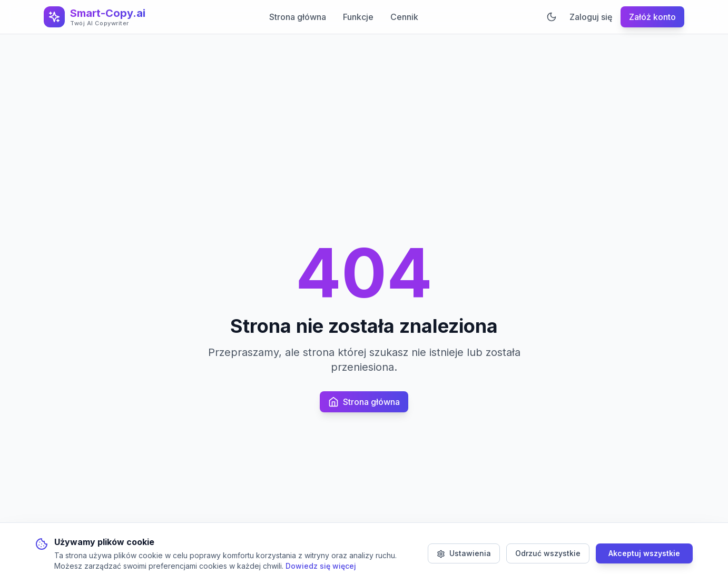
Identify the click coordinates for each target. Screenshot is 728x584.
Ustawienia (464, 553)
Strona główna (298, 17)
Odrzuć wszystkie (548, 553)
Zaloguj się (591, 17)
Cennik (404, 17)
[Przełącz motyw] (552, 17)
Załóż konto (652, 17)
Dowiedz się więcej (321, 566)
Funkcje (358, 17)
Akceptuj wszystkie (644, 553)
